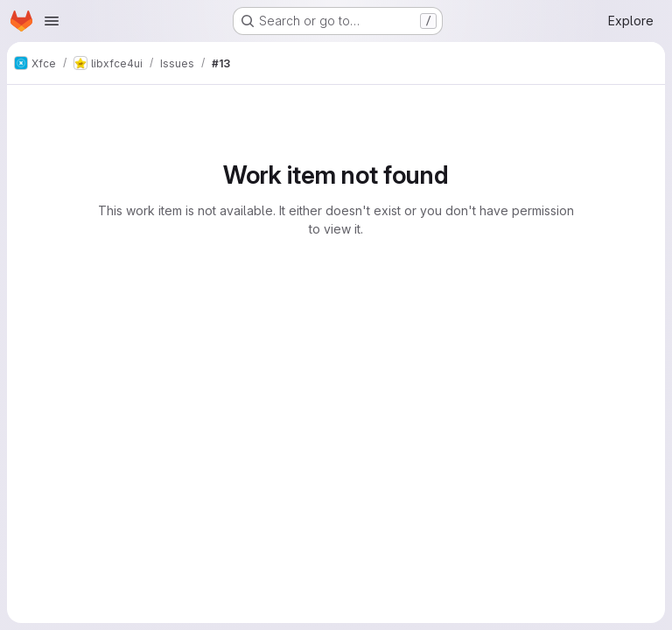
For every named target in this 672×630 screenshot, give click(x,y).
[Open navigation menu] (52, 21)
